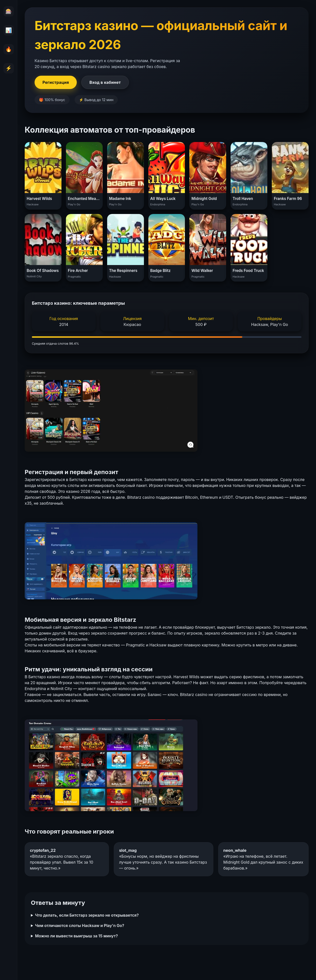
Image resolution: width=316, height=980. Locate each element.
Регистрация (56, 82)
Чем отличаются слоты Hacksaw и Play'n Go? (80, 926)
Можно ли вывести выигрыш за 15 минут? (76, 936)
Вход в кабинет (105, 82)
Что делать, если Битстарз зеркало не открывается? (87, 915)
